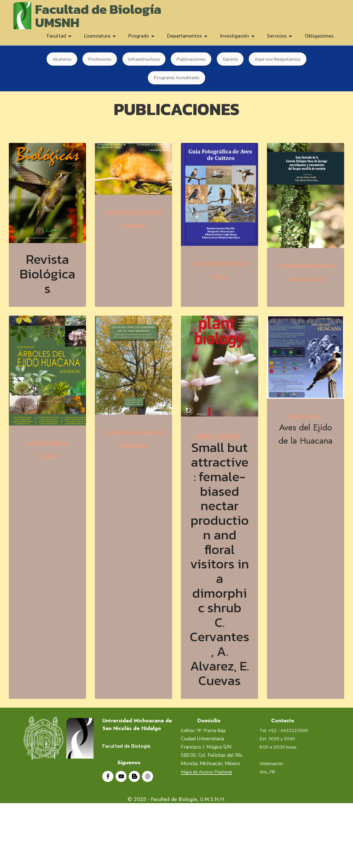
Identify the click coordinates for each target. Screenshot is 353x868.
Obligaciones (319, 39)
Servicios (277, 39)
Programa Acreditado (176, 81)
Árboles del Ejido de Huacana (47, 477)
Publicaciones (191, 62)
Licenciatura (97, 39)
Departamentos (184, 39)
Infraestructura (142, 62)
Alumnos (57, 62)
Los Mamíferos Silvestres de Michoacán (134, 233)
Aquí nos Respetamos (281, 62)
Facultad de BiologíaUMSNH (100, 17)
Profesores (96, 62)
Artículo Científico (220, 463)
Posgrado (139, 39)
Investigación (235, 39)
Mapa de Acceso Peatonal (210, 824)
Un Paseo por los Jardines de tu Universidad (134, 467)
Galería (232, 62)
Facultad (56, 39)
